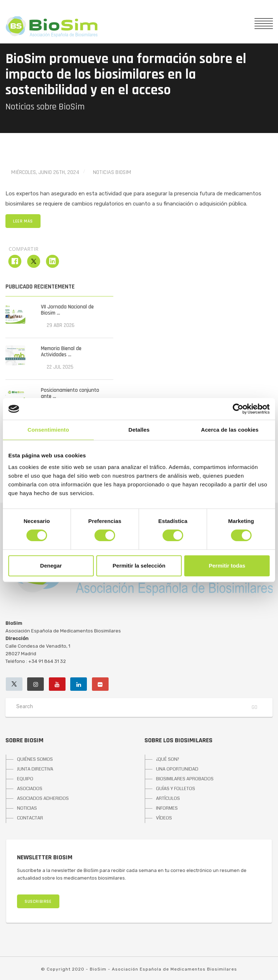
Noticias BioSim (112, 172)
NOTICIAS (27, 808)
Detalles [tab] (139, 430)
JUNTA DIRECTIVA (35, 769)
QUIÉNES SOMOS (35, 759)
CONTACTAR (30, 818)
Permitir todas (227, 566)
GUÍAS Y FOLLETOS (176, 789)
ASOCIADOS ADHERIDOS (43, 798)
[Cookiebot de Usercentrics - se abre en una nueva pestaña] (238, 409)
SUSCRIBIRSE (38, 902)
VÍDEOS (164, 818)
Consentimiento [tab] (48, 430)
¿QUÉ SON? (168, 759)
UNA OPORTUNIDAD (177, 769)
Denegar (51, 566)
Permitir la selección (139, 566)
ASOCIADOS (30, 789)
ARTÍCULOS (168, 798)
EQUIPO (25, 779)
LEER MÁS (23, 221)
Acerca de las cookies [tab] (230, 430)
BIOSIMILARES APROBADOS (185, 779)
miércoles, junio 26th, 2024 (45, 172)
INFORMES (167, 808)
